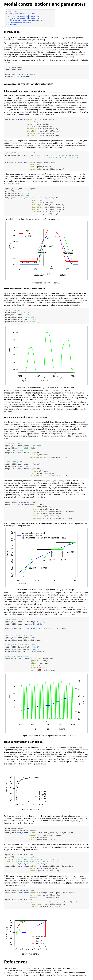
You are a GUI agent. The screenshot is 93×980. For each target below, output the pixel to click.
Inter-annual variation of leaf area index (25, 18)
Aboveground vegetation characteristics (23, 13)
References (13, 25)
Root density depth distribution (20, 23)
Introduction (13, 12)
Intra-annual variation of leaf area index (25, 16)
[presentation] (70, 761)
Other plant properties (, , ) (26, 20)
